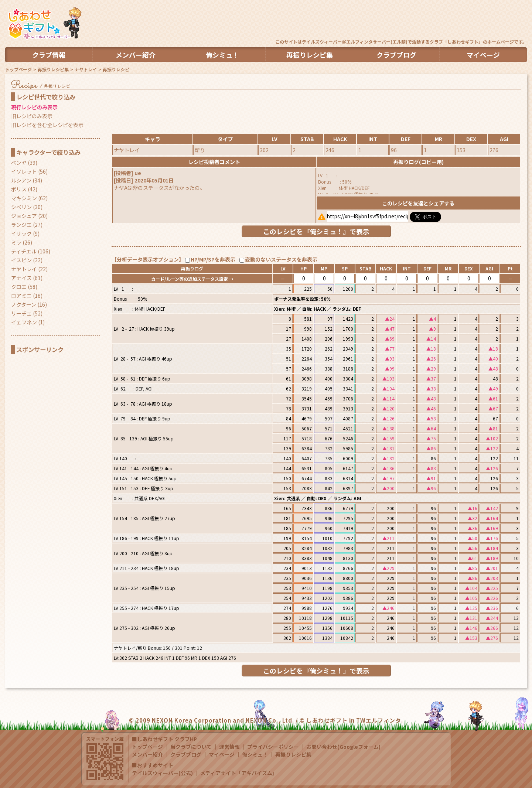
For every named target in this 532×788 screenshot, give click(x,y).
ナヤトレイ (86, 69)
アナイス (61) (27, 278)
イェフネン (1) (28, 322)
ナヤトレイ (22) (29, 269)
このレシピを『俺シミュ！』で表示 (316, 231)
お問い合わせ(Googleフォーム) (343, 747)
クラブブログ (186, 754)
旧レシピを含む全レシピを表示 (47, 125)
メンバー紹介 (147, 754)
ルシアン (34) (27, 180)
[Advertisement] (392, 20)
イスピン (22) (27, 260)
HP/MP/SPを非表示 (213, 259)
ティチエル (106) (31, 251)
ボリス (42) (24, 189)
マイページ (222, 754)
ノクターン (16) (29, 304)
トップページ (18, 69)
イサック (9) (25, 233)
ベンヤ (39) (24, 163)
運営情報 (229, 747)
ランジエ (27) (27, 225)
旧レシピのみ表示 (32, 116)
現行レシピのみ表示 (34, 107)
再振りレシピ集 (53, 69)
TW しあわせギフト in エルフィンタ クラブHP (44, 24)
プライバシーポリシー (273, 747)
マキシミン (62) (29, 198)
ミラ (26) (22, 242)
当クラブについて (191, 747)
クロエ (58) (24, 287)
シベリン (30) (27, 207)
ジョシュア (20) (29, 216)
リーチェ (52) (27, 313)
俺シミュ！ (255, 754)
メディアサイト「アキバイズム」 (239, 773)
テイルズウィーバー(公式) (162, 773)
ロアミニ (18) (27, 296)
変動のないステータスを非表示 (281, 259)
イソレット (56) (29, 171)
